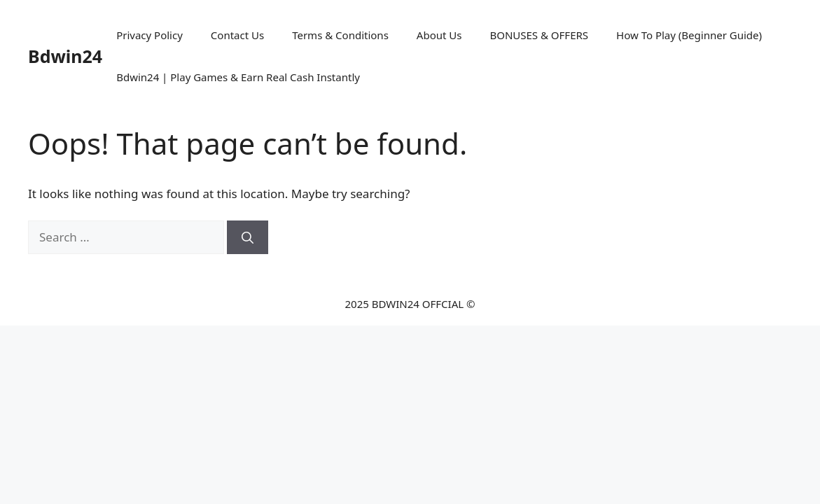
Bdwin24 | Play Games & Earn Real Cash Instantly (238, 77)
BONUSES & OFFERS (539, 35)
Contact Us (237, 35)
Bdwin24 (65, 56)
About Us (439, 35)
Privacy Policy (150, 35)
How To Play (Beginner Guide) (689, 35)
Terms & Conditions (340, 35)
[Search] (248, 237)
